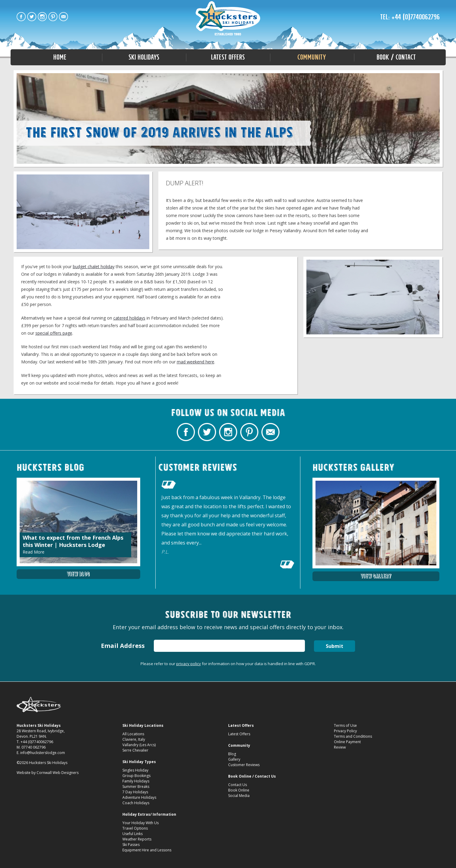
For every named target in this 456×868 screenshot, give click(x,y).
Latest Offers (228, 57)
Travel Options (135, 828)
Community (312, 57)
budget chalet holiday (94, 267)
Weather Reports (137, 839)
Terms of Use (345, 725)
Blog (232, 754)
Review (340, 747)
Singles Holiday (135, 770)
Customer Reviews (244, 765)
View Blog (78, 574)
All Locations (133, 734)
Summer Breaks (136, 787)
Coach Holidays (136, 803)
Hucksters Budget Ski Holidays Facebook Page (21, 17)
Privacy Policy (345, 731)
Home (60, 57)
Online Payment (347, 742)
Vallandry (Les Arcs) (139, 745)
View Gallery (376, 576)
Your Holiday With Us (141, 823)
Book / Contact (396, 57)
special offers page (54, 333)
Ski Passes (131, 845)
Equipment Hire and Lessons (147, 850)
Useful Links (133, 834)
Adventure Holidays (139, 797)
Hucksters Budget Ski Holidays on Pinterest (53, 17)
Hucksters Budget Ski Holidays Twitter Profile (32, 17)
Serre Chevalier (135, 750)
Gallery (234, 759)
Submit (335, 646)
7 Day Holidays (135, 792)
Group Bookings (136, 776)
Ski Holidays (144, 57)
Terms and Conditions (353, 736)
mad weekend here (196, 362)
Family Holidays (136, 781)
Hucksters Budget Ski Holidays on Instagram (42, 17)
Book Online (239, 790)
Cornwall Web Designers (58, 773)
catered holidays (129, 318)
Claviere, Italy (134, 739)
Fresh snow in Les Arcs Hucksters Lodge (228, 19)
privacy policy (189, 664)
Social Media (239, 796)
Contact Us (238, 785)
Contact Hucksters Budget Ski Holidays (63, 17)
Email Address (123, 646)
